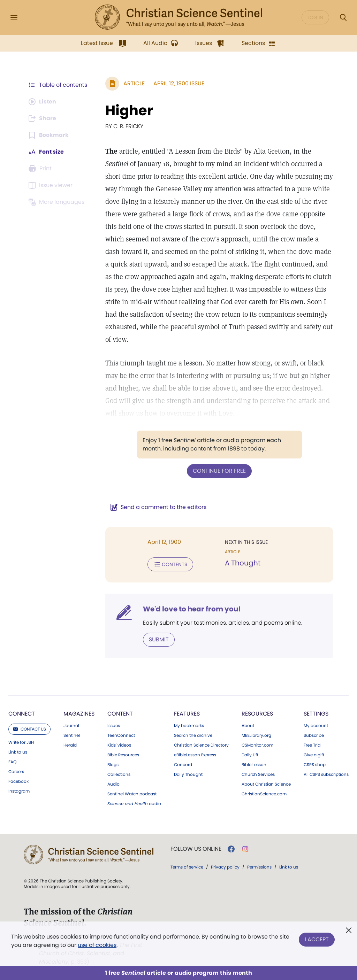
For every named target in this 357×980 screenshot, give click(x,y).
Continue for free (219, 471)
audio (134, 804)
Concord (183, 765)
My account (316, 726)
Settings (316, 714)
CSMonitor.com (257, 745)
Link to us (18, 752)
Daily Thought (188, 774)
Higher (129, 110)
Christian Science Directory (201, 745)
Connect (22, 714)
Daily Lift (250, 755)
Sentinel (72, 735)
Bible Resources (123, 755)
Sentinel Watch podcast (132, 794)
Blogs (113, 765)
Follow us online (196, 849)
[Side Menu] (14, 18)
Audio (113, 784)
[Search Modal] (343, 18)
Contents (170, 564)
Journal (71, 726)
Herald (70, 745)
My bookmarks (189, 726)
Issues (114, 726)
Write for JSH (21, 742)
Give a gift (314, 755)
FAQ (12, 762)
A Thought (243, 563)
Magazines (79, 714)
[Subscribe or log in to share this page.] (43, 118)
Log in (315, 17)
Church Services (258, 774)
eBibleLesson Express (195, 755)
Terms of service (187, 867)
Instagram (19, 791)
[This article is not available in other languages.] (58, 202)
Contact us (29, 729)
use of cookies (97, 945)
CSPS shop (315, 765)
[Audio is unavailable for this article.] (43, 102)
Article (134, 83)
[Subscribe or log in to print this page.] (41, 169)
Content (120, 714)
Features (187, 714)
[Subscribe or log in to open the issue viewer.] (52, 185)
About (248, 726)
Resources (257, 714)
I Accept (317, 939)
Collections (119, 774)
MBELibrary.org (256, 735)
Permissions (259, 867)
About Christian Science (266, 784)
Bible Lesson (254, 765)
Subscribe (314, 735)
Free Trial (313, 745)
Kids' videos (119, 745)
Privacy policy (225, 867)
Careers (16, 772)
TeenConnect (121, 735)
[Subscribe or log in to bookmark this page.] (49, 135)
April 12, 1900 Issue (179, 83)
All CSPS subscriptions (326, 774)
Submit (159, 639)
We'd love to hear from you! (192, 609)
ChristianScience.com (264, 794)
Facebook (18, 781)
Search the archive (193, 735)
